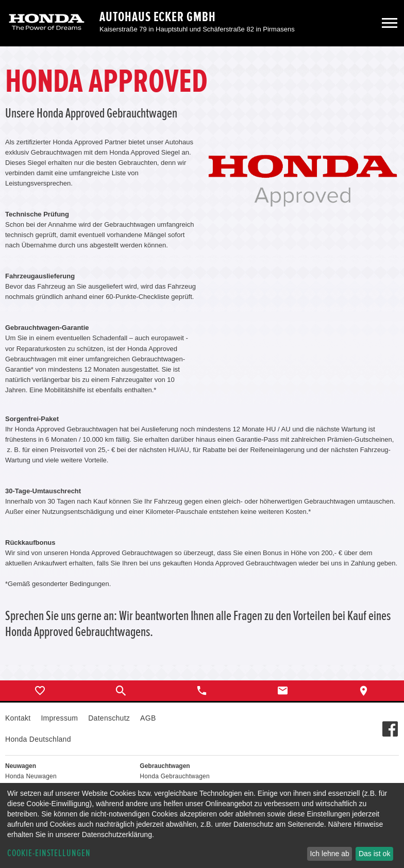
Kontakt (18, 718)
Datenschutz (109, 718)
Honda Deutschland (38, 739)
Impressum (59, 718)
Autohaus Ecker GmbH (158, 17)
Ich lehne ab (329, 854)
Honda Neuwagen (31, 776)
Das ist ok (374, 854)
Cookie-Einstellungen (49, 853)
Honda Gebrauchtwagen (175, 776)
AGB (148, 718)
